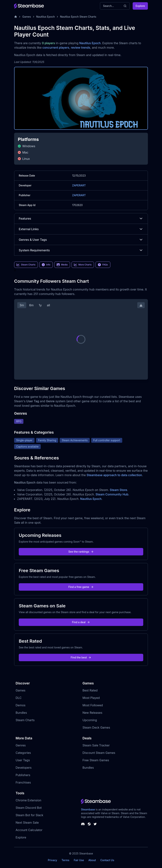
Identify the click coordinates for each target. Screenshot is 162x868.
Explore (140, 6)
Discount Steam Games (99, 753)
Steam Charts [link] (26, 265)
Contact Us (107, 860)
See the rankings (81, 552)
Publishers (23, 775)
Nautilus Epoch (46, 17)
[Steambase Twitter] (95, 824)
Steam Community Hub (112, 494)
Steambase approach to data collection (114, 475)
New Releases (92, 713)
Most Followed (93, 705)
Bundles (21, 713)
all (48, 305)
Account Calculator (29, 830)
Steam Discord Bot (29, 808)
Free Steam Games (96, 760)
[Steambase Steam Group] (89, 824)
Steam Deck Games (96, 727)
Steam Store (118, 490)
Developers (24, 768)
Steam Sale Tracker (96, 745)
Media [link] (62, 265)
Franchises (23, 782)
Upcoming (90, 720)
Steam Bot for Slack (29, 815)
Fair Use (79, 860)
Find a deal (81, 622)
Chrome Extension (28, 800)
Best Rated (90, 690)
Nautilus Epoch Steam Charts (78, 17)
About (92, 860)
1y (40, 305)
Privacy (52, 860)
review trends (81, 48)
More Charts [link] (83, 265)
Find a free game (81, 587)
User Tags (23, 760)
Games (27, 17)
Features (81, 218)
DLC (19, 698)
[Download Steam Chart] (141, 305)
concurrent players (56, 48)
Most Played (91, 698)
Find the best (81, 657)
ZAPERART (79, 185)
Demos (21, 705)
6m (31, 305)
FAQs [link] (103, 265)
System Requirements (81, 250)
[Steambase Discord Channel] (83, 824)
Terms (65, 860)
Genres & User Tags (81, 240)
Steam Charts (25, 720)
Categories (23, 753)
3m (22, 305)
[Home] (16, 17)
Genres (21, 745)
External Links (81, 229)
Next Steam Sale (27, 823)
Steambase (88, 809)
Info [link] (46, 265)
